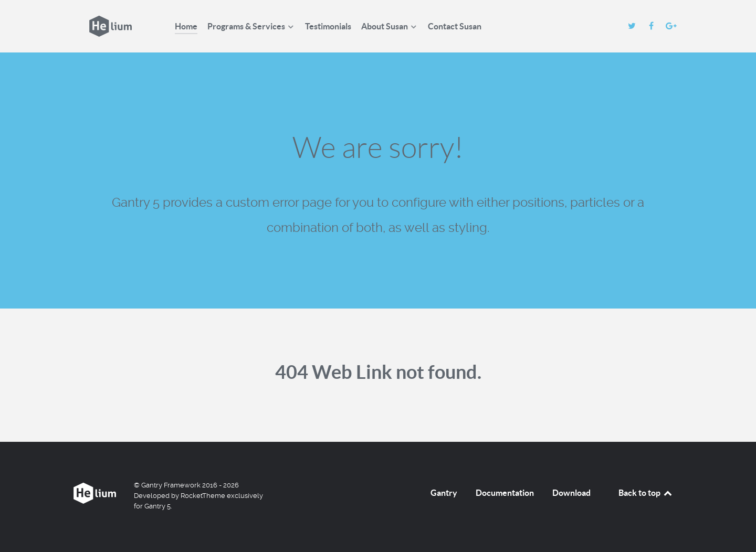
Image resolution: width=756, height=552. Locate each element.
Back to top (646, 493)
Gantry (444, 493)
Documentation (505, 493)
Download (571, 493)
